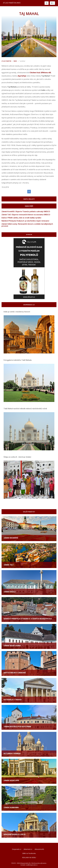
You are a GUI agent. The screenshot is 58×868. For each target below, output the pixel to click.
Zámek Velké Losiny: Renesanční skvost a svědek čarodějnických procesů (27, 225)
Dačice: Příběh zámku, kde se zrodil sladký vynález (21, 218)
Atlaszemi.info (39, 849)
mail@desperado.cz (32, 865)
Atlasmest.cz (28, 849)
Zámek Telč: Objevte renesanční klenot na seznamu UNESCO (26, 215)
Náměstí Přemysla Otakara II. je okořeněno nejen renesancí (25, 221)
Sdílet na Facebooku (29, 853)
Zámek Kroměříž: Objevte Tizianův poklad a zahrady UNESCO (26, 211)
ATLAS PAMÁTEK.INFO (12, 3)
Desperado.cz (17, 849)
